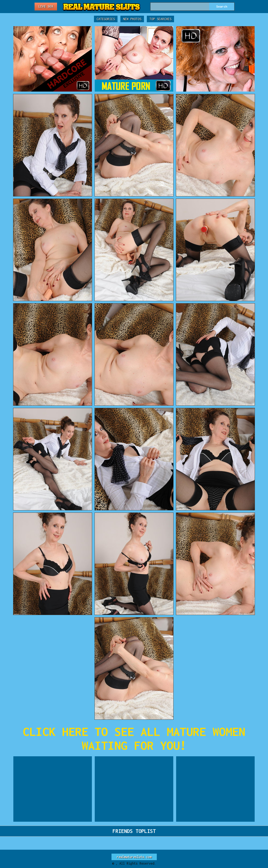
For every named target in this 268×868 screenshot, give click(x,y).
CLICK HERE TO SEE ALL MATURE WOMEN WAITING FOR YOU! (134, 739)
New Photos (132, 19)
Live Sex (46, 6)
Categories (106, 19)
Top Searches (160, 19)
